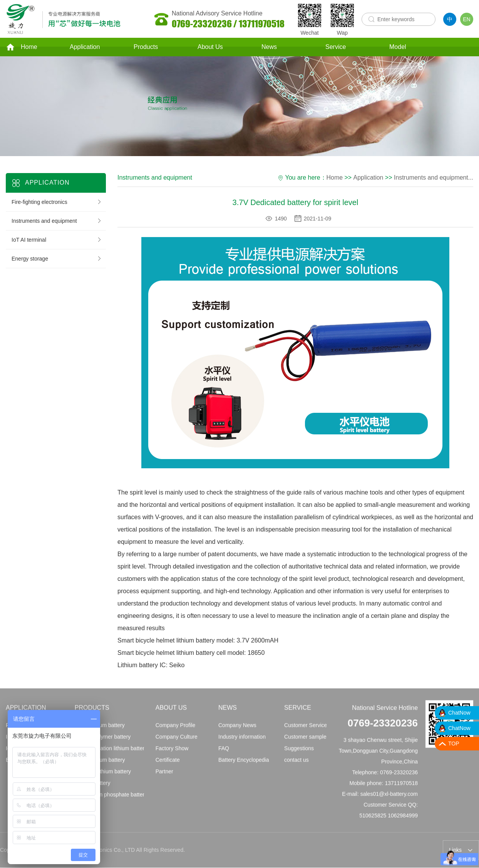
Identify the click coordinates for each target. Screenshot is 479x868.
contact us (296, 764)
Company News (237, 729)
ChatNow (459, 713)
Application (85, 48)
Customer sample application (319, 741)
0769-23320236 (383, 727)
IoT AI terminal (57, 241)
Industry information (242, 741)
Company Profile (176, 729)
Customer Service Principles (318, 729)
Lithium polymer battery (103, 741)
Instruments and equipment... (433, 179)
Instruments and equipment (57, 222)
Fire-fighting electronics (57, 203)
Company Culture (177, 741)
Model (398, 48)
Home (22, 48)
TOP (454, 744)
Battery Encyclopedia (244, 764)
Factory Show (172, 752)
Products (146, 48)
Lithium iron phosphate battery (111, 799)
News (269, 48)
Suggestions (299, 752)
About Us (210, 48)
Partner (164, 775)
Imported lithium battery (103, 775)
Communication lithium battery (111, 752)
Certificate (168, 764)
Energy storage (57, 260)
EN (466, 19)
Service (336, 48)
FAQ (224, 752)
